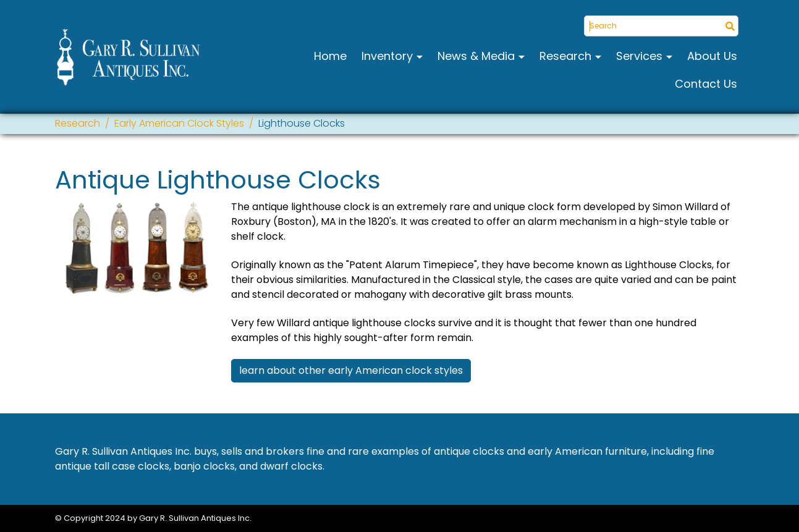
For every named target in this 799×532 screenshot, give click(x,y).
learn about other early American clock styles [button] (351, 370)
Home (330, 56)
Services (641, 56)
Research (567, 56)
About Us (712, 56)
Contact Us (706, 84)
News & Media (478, 56)
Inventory (389, 56)
